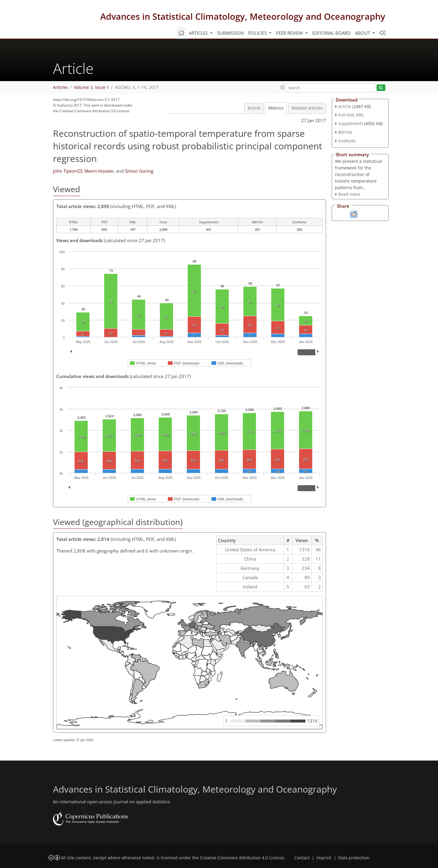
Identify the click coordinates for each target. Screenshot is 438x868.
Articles (60, 87)
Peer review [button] (290, 33)
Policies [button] (258, 33)
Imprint (324, 858)
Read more (349, 194)
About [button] (363, 33)
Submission (230, 33)
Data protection (354, 858)
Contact (302, 858)
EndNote (347, 141)
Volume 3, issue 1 (91, 87)
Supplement (351, 123)
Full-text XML (351, 115)
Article (254, 108)
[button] (283, 87)
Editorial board (331, 33)
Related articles (307, 108)
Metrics (276, 108)
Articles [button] (199, 33)
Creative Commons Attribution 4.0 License (242, 858)
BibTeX (345, 132)
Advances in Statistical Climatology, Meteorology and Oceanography (243, 16)
